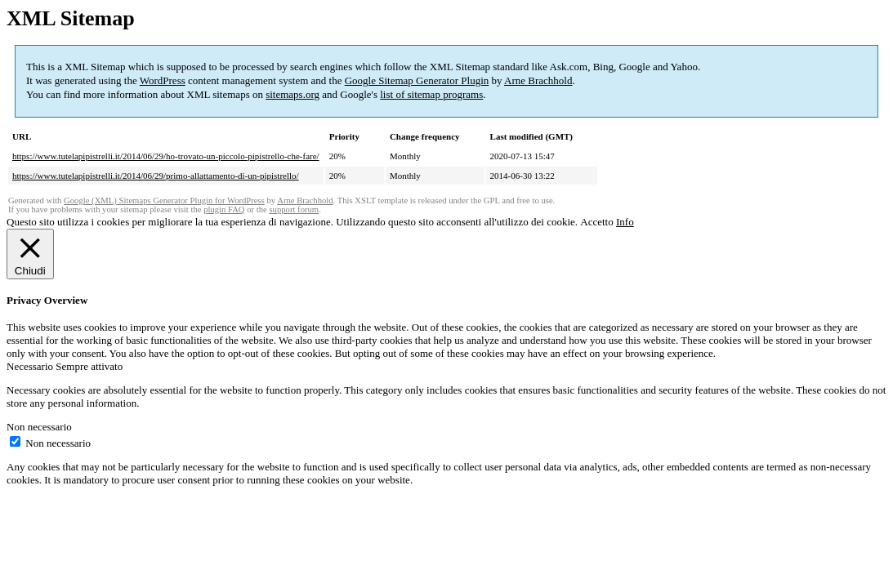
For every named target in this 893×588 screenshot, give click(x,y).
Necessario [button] (31, 366)
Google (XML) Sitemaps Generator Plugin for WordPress (164, 200)
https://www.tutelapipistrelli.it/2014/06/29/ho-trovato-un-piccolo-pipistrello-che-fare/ (166, 156)
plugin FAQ (224, 209)
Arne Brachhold (538, 80)
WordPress (163, 80)
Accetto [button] (596, 222)
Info (625, 222)
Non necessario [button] (39, 427)
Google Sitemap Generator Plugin (417, 80)
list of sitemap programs (431, 94)
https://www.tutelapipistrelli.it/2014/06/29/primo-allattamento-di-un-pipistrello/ (156, 176)
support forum (294, 209)
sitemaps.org (292, 94)
